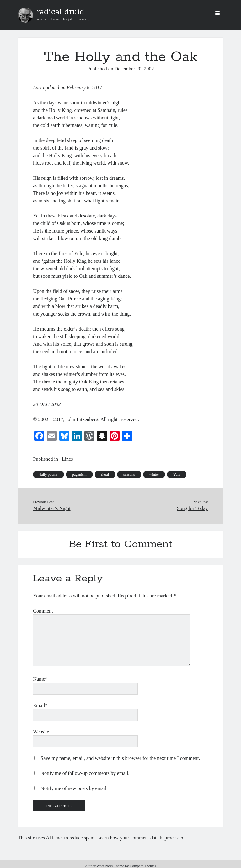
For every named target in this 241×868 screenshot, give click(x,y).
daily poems (48, 475)
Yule (177, 475)
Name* (40, 679)
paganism (79, 475)
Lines (67, 459)
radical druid (61, 12)
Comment (43, 611)
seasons (129, 475)
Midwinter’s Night (52, 508)
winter (154, 475)
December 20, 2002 (134, 69)
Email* (40, 705)
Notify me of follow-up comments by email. (85, 773)
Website (41, 732)
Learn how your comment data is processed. (141, 838)
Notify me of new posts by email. (74, 788)
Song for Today (193, 508)
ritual (105, 475)
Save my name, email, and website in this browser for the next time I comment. (120, 758)
